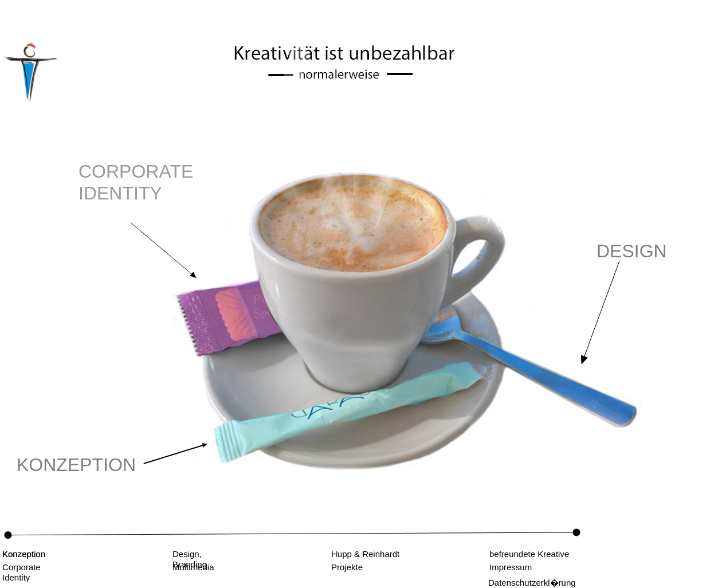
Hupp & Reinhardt (365, 554)
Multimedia (193, 567)
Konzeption (24, 554)
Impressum (511, 567)
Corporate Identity (21, 572)
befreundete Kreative (529, 554)
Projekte (347, 567)
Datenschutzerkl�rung (532, 583)
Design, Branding (190, 559)
